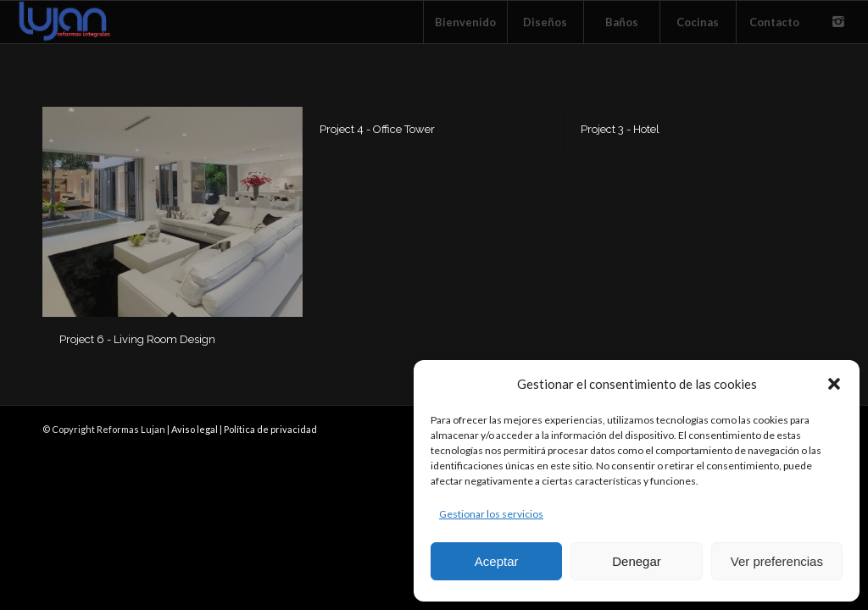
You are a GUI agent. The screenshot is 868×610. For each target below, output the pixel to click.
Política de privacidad (270, 429)
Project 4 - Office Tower (377, 129)
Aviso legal (195, 429)
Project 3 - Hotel (620, 129)
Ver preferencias (777, 561)
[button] (834, 384)
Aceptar (497, 561)
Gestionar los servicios (491, 514)
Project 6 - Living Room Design (137, 339)
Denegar (637, 561)
